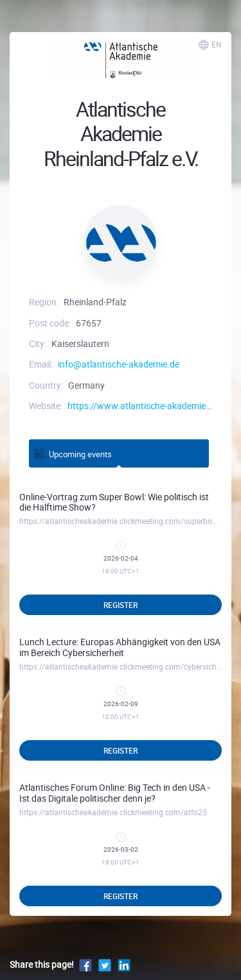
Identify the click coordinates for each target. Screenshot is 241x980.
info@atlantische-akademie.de (119, 364)
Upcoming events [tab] (72, 453)
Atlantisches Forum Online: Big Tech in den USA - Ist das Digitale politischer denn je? (115, 793)
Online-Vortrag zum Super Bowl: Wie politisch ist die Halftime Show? (114, 502)
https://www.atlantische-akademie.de (143, 406)
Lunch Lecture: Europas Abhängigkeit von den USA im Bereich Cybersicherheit (120, 647)
